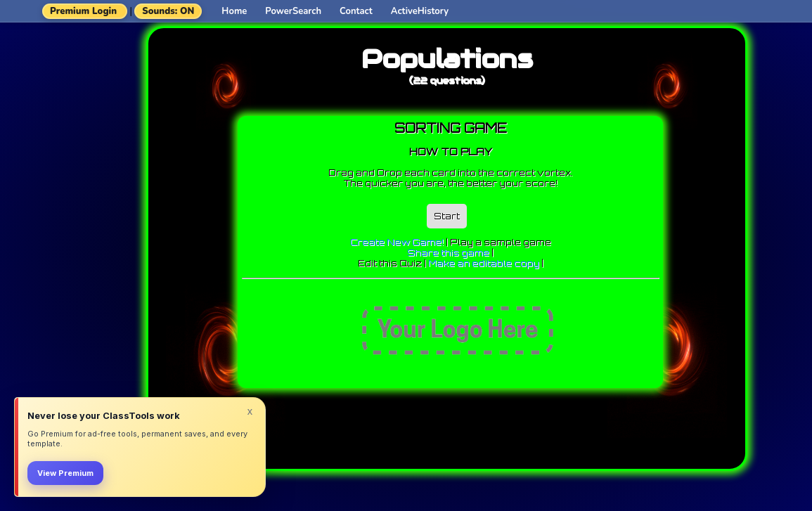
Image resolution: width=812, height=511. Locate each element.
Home (234, 11)
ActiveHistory (420, 11)
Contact (356, 11)
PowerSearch (293, 11)
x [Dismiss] (250, 411)
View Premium (65, 473)
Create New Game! (397, 242)
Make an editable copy (484, 263)
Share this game (448, 253)
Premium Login (83, 11)
